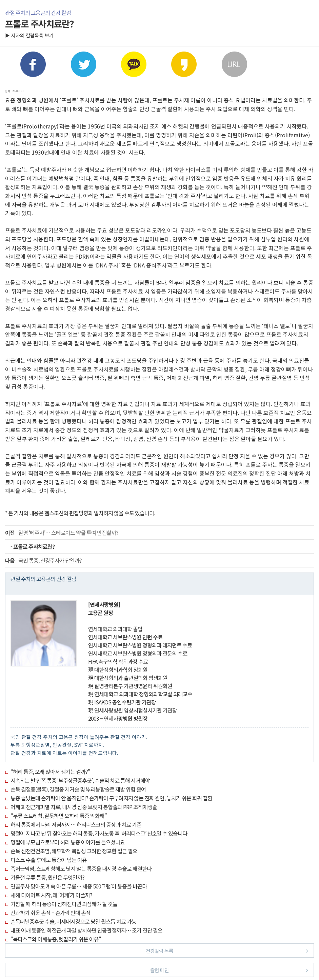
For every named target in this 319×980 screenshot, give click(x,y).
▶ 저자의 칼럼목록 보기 (29, 35)
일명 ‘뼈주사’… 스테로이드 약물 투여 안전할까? (62, 533)
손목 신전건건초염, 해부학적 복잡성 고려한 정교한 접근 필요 (74, 851)
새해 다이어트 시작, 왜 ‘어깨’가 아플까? (51, 895)
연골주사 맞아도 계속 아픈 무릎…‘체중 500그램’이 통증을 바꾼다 (79, 886)
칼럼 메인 (229, 970)
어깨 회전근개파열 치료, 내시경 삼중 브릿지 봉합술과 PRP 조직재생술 (84, 807)
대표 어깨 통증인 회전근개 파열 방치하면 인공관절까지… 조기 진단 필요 (86, 930)
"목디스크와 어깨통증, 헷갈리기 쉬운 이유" (56, 939)
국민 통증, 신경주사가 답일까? (43, 560)
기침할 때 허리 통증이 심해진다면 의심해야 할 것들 (64, 904)
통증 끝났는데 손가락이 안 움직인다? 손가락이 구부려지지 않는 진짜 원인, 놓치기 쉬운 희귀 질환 (111, 798)
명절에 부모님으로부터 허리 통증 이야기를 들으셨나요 (68, 842)
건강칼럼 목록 (227, 950)
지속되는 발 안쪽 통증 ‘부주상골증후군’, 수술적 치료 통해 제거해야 (80, 780)
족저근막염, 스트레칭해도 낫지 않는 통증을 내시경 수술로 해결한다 (81, 868)
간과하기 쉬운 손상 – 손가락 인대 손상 (51, 913)
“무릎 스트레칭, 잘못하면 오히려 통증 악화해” (59, 816)
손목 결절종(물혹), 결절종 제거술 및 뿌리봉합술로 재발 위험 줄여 (78, 789)
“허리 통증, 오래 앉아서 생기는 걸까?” (50, 772)
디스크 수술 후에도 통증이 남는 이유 (49, 860)
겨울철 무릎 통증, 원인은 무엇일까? (47, 877)
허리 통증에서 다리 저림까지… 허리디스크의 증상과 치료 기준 (76, 824)
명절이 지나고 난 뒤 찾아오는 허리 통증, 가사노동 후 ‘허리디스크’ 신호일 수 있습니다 (99, 833)
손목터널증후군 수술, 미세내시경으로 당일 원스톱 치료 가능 (73, 921)
